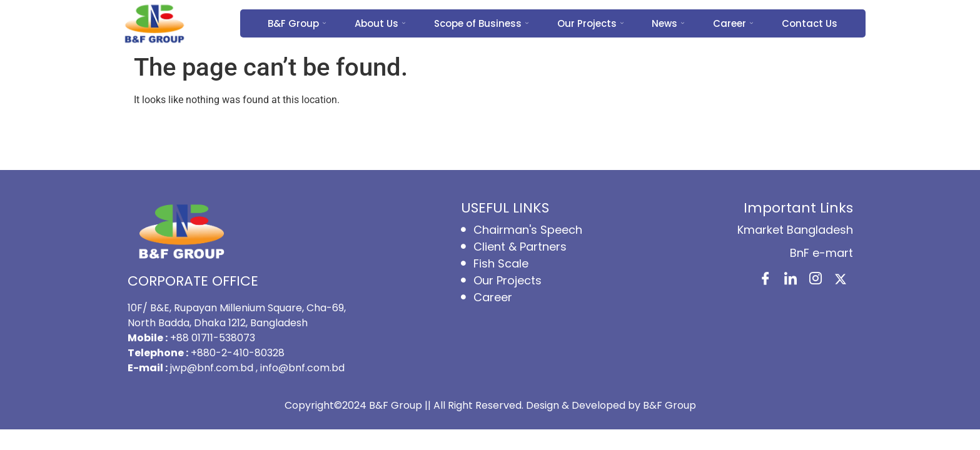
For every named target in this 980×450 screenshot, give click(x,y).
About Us (380, 23)
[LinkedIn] (791, 280)
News (669, 23)
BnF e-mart (821, 253)
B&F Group (297, 23)
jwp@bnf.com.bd (213, 368)
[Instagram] (816, 280)
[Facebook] (765, 280)
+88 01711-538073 (213, 338)
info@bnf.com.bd (302, 368)
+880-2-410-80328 (238, 353)
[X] (841, 280)
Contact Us (810, 23)
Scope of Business (481, 23)
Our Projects (590, 23)
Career (734, 23)
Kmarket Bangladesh (795, 230)
